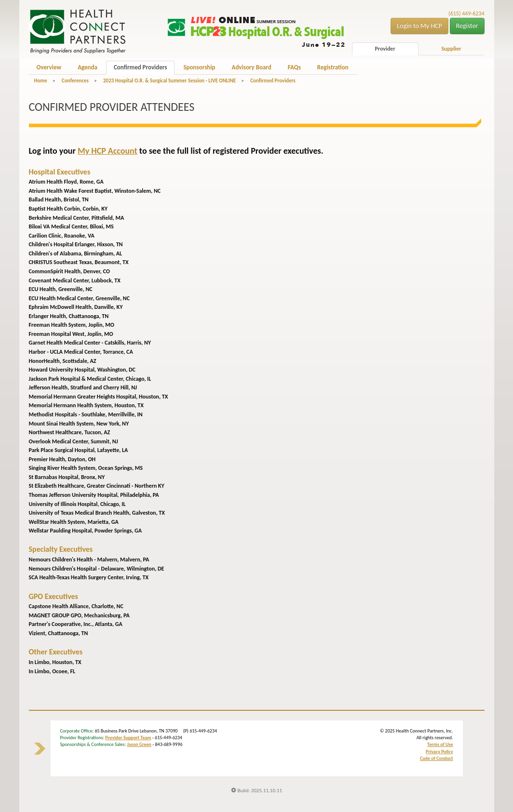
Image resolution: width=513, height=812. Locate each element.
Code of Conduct (437, 758)
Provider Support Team (128, 738)
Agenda (88, 67)
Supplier (451, 49)
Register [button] (467, 26)
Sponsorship (199, 67)
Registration (333, 67)
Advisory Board (252, 67)
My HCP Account (108, 151)
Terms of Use (440, 744)
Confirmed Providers (140, 67)
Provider (385, 49)
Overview (49, 67)
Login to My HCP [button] (419, 26)
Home (41, 81)
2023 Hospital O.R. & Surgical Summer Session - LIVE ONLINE (169, 81)
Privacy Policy (439, 752)
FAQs (294, 67)
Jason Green (139, 744)
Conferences (75, 81)
